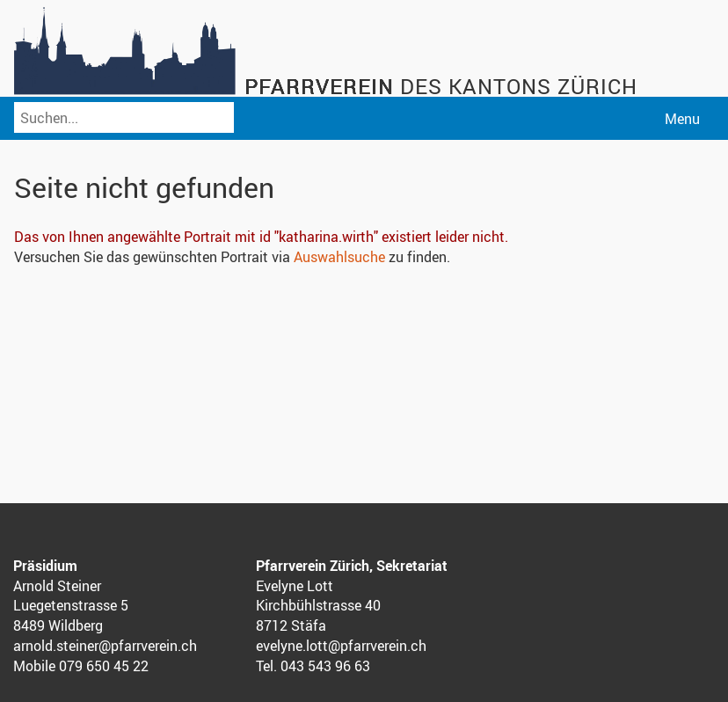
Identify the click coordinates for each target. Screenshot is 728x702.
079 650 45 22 (104, 666)
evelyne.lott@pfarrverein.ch (341, 646)
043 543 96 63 (325, 666)
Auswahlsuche (339, 257)
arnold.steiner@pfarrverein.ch (105, 646)
